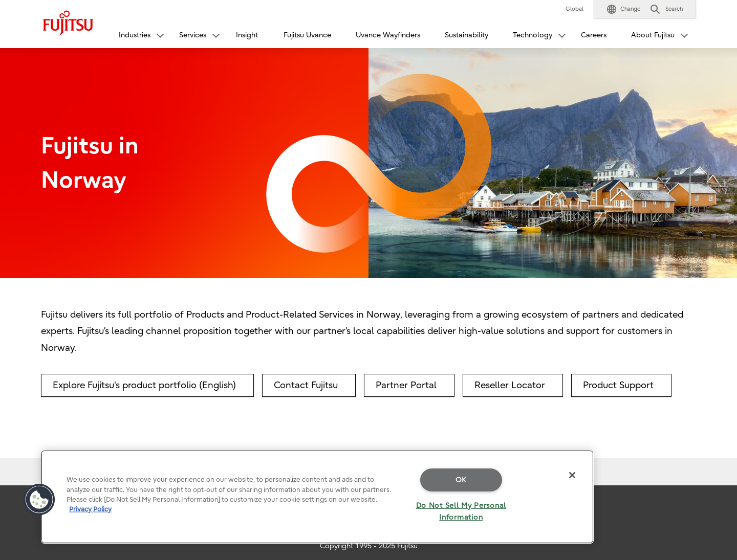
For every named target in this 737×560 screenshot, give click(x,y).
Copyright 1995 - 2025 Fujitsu (369, 546)
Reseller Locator (510, 385)
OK (461, 480)
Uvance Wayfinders (388, 35)
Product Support (618, 385)
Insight (247, 35)
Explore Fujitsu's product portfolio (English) (144, 385)
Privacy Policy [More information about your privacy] (90, 509)
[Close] (572, 475)
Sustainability (467, 35)
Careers (594, 35)
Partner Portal (406, 385)
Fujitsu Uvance (307, 35)
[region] (317, 497)
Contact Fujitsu (306, 385)
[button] (624, 9)
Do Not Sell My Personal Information (461, 511)
